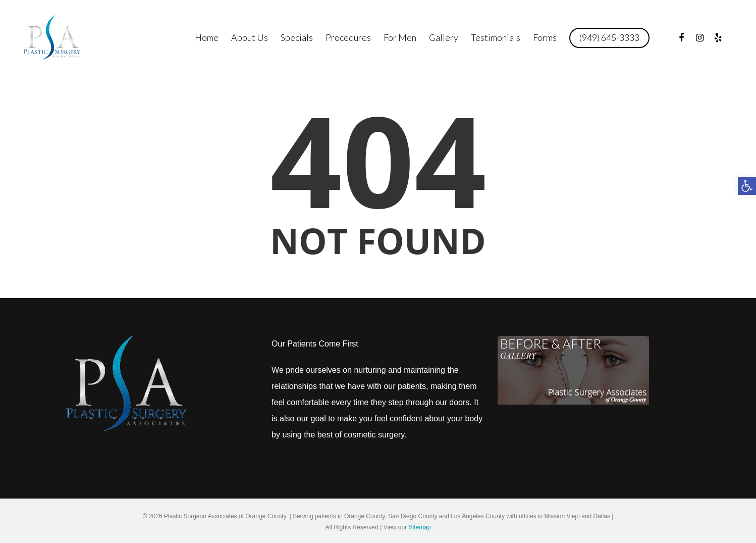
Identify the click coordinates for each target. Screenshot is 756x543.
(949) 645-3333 (609, 37)
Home (207, 37)
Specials (297, 37)
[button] (747, 186)
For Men (400, 37)
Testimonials (496, 37)
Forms (545, 37)
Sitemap (419, 527)
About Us (250, 37)
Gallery (444, 37)
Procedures (348, 37)
